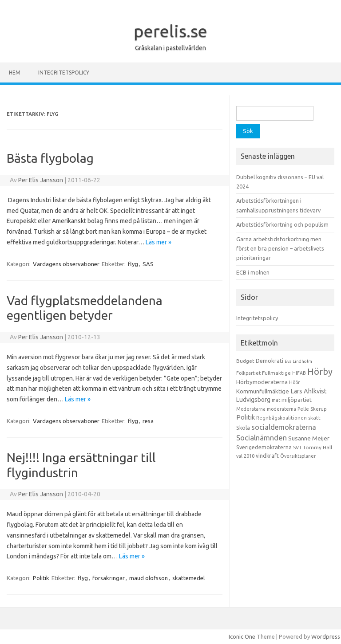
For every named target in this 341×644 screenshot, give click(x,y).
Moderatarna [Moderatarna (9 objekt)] (251, 409)
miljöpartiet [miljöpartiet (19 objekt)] (297, 400)
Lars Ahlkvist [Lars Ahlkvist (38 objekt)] (309, 391)
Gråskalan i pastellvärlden (170, 48)
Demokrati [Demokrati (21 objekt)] (270, 361)
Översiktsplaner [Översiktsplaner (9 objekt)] (298, 456)
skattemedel (188, 578)
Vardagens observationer (66, 264)
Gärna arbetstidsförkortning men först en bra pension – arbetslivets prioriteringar (280, 249)
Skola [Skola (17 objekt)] (243, 428)
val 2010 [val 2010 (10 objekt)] (245, 456)
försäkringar (109, 578)
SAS (148, 264)
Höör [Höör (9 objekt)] (294, 382)
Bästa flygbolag (50, 158)
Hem (15, 73)
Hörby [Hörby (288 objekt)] (320, 371)
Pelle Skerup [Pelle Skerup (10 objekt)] (312, 409)
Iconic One (242, 636)
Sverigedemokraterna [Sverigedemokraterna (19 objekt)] (264, 447)
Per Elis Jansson (41, 180)
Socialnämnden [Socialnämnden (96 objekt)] (262, 438)
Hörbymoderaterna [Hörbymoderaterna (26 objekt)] (262, 382)
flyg (133, 264)
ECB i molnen (253, 272)
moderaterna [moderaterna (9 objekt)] (282, 409)
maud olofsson (149, 578)
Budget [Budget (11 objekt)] (245, 361)
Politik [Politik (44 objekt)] (246, 417)
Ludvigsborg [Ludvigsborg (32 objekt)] (253, 400)
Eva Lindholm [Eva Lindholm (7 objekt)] (298, 361)
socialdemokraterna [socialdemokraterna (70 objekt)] (284, 427)
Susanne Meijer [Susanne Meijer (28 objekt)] (309, 438)
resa (148, 421)
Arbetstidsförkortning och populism (282, 224)
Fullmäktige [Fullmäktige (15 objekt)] (276, 373)
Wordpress (326, 636)
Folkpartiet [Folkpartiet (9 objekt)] (248, 373)
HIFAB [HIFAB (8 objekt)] (299, 373)
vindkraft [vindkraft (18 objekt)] (267, 456)
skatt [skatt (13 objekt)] (314, 418)
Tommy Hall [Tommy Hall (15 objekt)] (317, 447)
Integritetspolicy (64, 73)
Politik (41, 578)
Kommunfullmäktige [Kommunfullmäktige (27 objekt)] (263, 391)
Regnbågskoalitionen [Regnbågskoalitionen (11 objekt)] (282, 418)
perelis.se (170, 31)
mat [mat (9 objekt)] (276, 400)
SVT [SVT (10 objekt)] (297, 448)
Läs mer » (159, 242)
